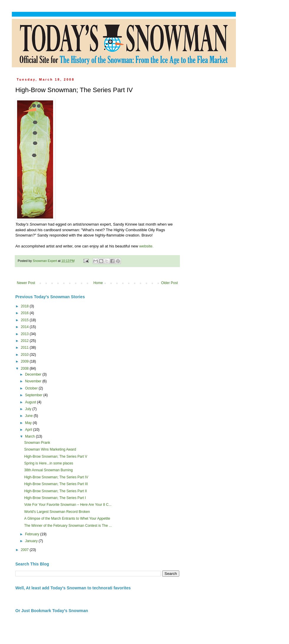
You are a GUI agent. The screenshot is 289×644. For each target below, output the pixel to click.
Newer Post (26, 283)
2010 (25, 355)
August (31, 402)
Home (98, 283)
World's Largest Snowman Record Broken (57, 512)
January (32, 541)
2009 (25, 361)
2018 (25, 306)
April (29, 430)
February (33, 534)
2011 (25, 348)
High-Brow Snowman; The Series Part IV (56, 477)
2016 (25, 313)
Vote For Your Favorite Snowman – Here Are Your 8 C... (68, 505)
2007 (25, 550)
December (34, 374)
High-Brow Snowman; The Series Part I (55, 498)
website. (146, 246)
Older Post (169, 283)
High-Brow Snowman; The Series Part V (56, 456)
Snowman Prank (37, 443)
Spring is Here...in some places (49, 463)
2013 (25, 334)
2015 (25, 320)
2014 (25, 327)
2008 (25, 369)
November (34, 381)
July (29, 409)
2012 (25, 341)
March (31, 436)
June (29, 416)
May (29, 423)
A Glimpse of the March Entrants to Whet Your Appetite (67, 519)
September (34, 395)
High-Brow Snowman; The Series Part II (56, 491)
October (32, 388)
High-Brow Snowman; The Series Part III (56, 484)
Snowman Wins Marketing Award (50, 449)
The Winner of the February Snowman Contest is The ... (68, 526)
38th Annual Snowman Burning (49, 470)
